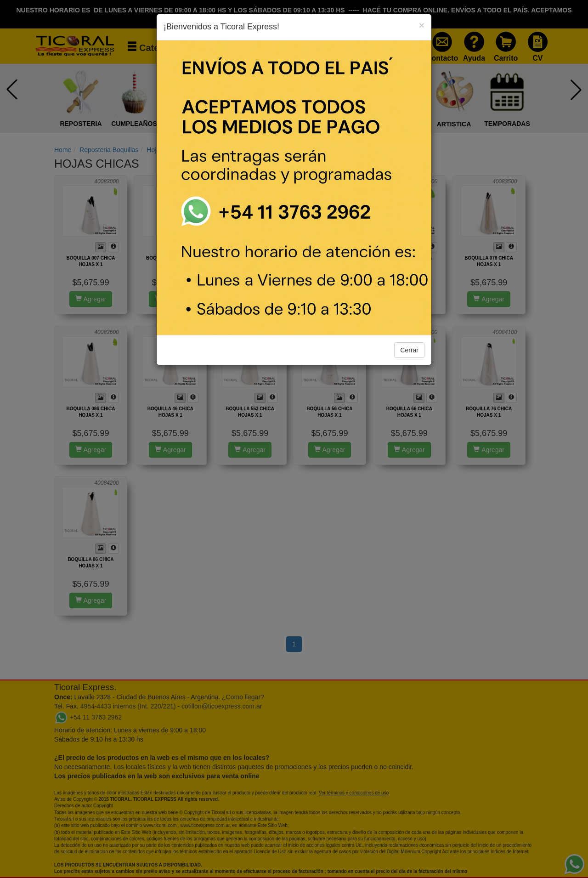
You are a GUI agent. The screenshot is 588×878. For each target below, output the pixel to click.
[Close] (422, 25)
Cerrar (409, 350)
